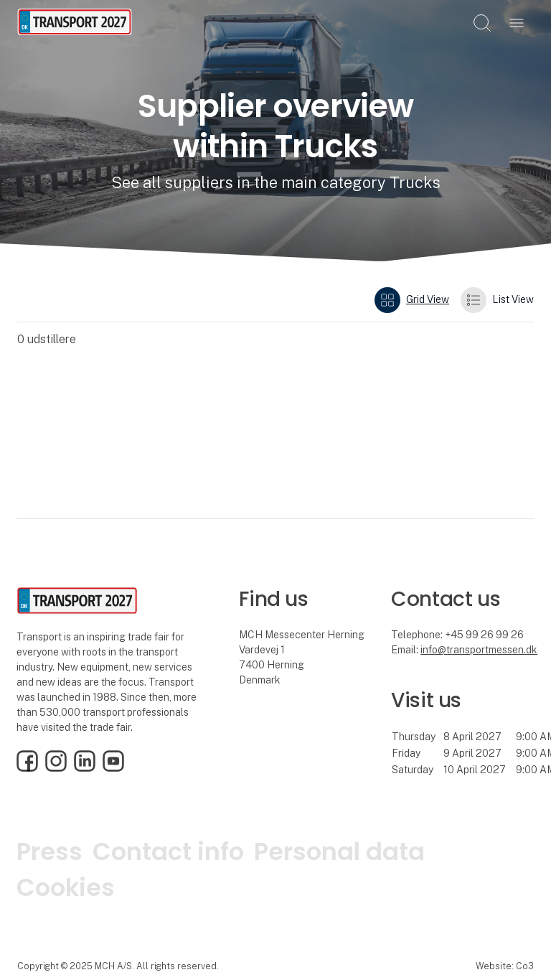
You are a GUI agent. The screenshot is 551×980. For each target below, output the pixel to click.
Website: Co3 (505, 966)
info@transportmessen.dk (479, 650)
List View (497, 300)
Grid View (412, 300)
